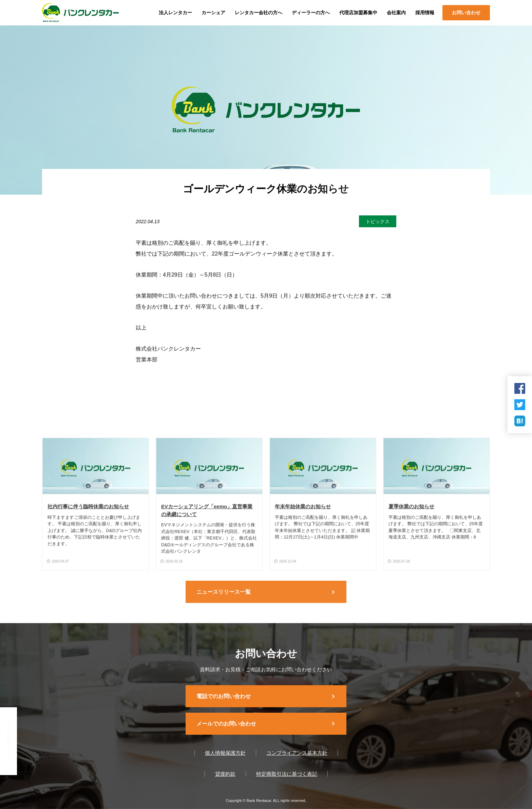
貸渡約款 (225, 774)
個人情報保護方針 (225, 753)
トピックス (378, 221)
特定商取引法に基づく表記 (287, 774)
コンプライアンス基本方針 (297, 753)
